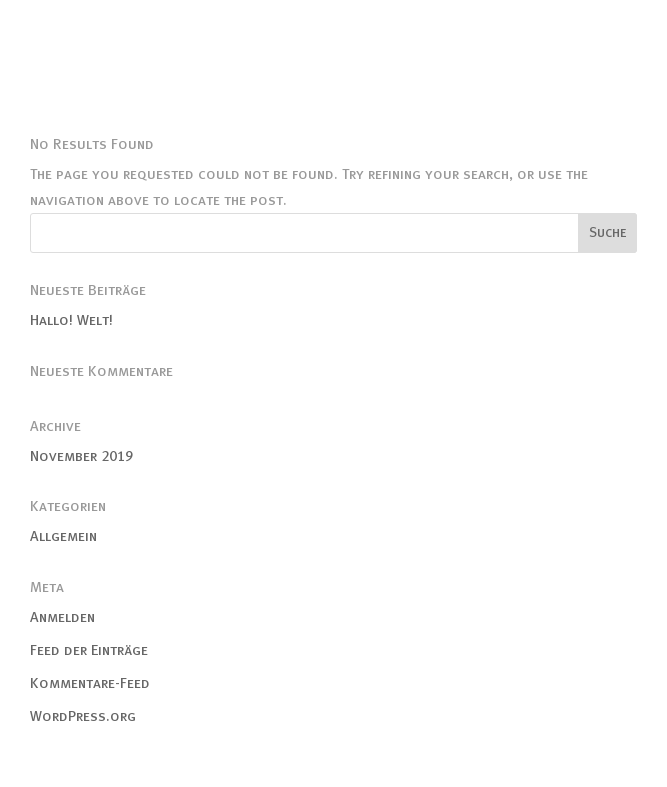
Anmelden (62, 617)
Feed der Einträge (89, 650)
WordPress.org (83, 716)
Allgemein (63, 536)
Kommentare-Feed (90, 683)
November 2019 (81, 456)
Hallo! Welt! (71, 320)
